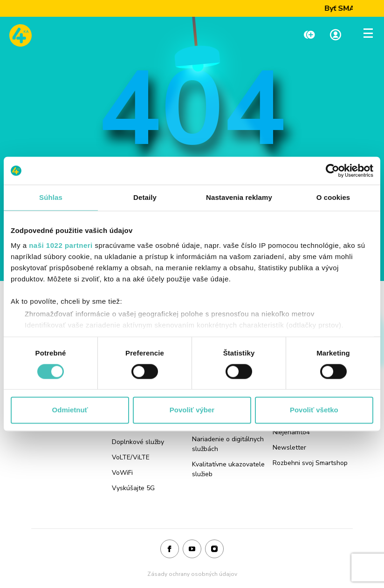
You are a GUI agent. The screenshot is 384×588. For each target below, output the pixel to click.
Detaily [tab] (145, 197)
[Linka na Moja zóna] (336, 36)
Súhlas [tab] (51, 197)
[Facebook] (170, 549)
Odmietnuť (70, 410)
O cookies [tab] (333, 197)
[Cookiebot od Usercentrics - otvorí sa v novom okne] (333, 171)
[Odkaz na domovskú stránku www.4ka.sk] (21, 35)
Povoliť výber (192, 410)
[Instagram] (214, 549)
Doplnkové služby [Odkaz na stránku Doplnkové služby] (138, 442)
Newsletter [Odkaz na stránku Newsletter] (289, 448)
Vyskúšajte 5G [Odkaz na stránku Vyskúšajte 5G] (133, 488)
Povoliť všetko (314, 410)
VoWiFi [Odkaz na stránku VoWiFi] (122, 473)
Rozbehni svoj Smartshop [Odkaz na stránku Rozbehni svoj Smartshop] (310, 463)
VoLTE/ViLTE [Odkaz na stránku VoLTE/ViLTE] (131, 457)
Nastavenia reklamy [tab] (239, 197)
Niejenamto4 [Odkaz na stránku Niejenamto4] (291, 432)
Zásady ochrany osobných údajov (192, 574)
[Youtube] (192, 549)
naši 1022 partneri (61, 245)
